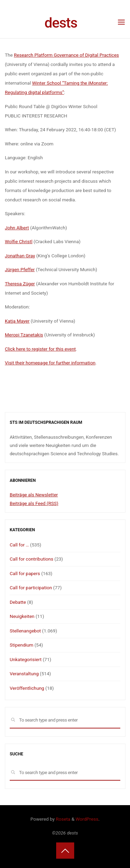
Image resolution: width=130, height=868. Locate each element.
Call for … (19, 545)
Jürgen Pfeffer (20, 269)
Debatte (18, 602)
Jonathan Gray (20, 256)
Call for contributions (32, 559)
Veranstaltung (24, 674)
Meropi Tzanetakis (24, 335)
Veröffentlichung (27, 688)
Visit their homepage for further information (50, 363)
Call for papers (25, 573)
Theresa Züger (20, 284)
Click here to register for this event (40, 349)
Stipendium (21, 645)
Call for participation (31, 588)
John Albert (17, 228)
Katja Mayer (17, 321)
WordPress (87, 819)
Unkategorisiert (26, 659)
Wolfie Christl (19, 241)
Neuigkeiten (22, 616)
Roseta (63, 819)
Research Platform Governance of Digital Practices (66, 55)
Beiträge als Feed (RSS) (34, 503)
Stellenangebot (25, 631)
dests (61, 23)
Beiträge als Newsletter (34, 495)
